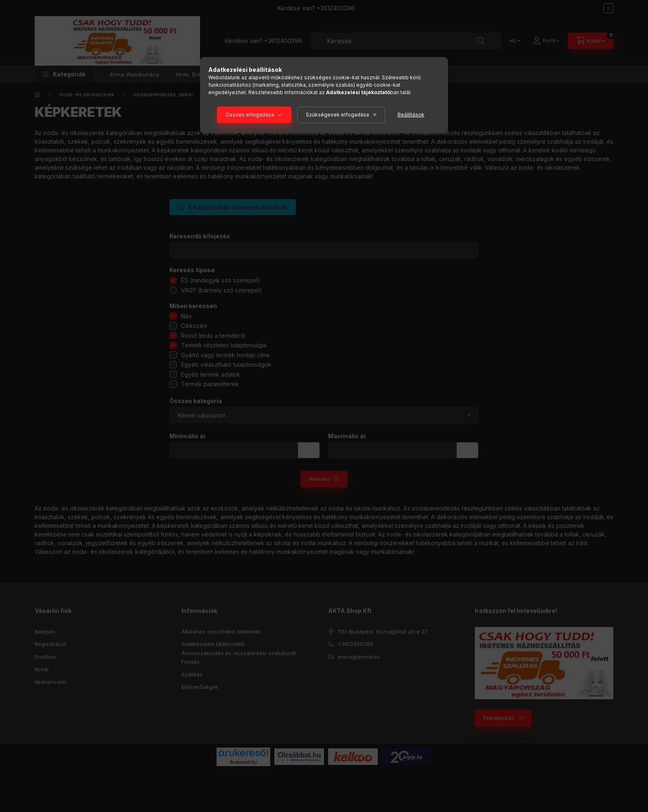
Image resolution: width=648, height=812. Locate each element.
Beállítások (411, 115)
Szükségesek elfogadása (337, 115)
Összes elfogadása (250, 115)
